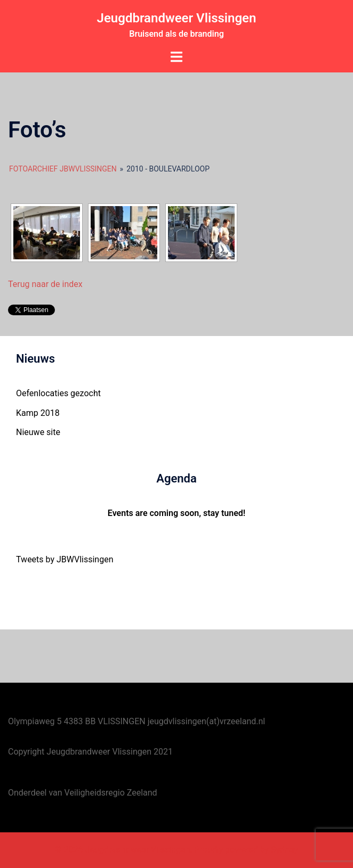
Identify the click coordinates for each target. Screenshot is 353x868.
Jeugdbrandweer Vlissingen (177, 18)
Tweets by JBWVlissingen (65, 559)
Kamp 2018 (38, 413)
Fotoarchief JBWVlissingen (63, 169)
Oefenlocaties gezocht (58, 393)
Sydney (284, 850)
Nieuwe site (38, 432)
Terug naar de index (45, 284)
